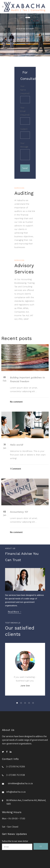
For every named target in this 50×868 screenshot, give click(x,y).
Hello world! (17, 445)
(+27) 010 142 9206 (16, 767)
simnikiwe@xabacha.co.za (20, 783)
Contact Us (27, 17)
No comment (16, 402)
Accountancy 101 (19, 512)
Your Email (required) (25, 116)
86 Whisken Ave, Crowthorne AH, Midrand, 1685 (26, 802)
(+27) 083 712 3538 (16, 775)
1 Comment (16, 469)
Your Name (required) (25, 94)
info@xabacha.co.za (16, 792)
